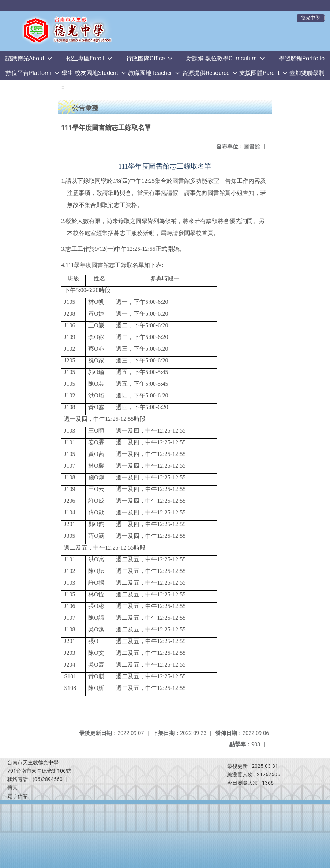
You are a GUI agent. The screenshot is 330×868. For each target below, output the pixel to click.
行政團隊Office (145, 58)
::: (62, 88)
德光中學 (311, 18)
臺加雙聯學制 (307, 73)
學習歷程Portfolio (302, 58)
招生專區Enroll (85, 58)
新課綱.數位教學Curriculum (222, 58)
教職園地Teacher (150, 73)
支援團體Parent (259, 73)
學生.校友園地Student (90, 73)
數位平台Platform (29, 73)
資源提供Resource (206, 73)
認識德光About (25, 58)
